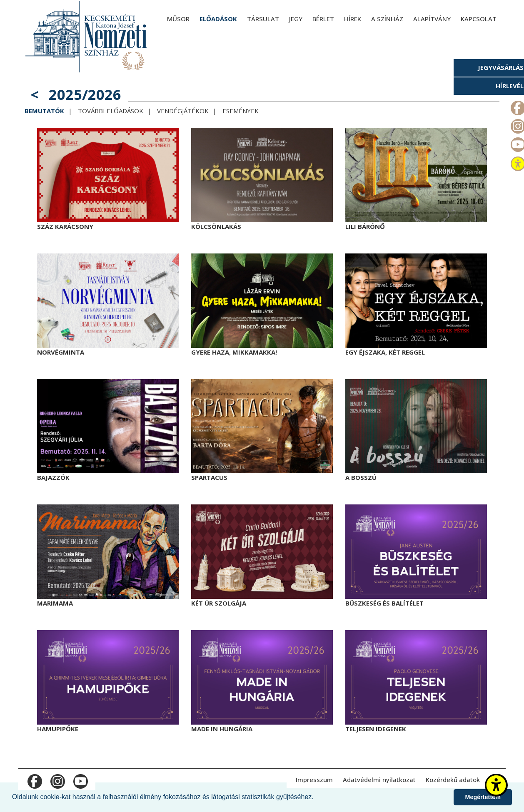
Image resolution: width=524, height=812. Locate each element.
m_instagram (57, 780)
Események (241, 111)
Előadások (218, 19)
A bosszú (361, 477)
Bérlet (323, 19)
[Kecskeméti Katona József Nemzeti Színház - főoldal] (87, 36)
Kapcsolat (479, 19)
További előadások (111, 111)
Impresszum (314, 780)
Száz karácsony (65, 226)
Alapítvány (432, 19)
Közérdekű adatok (453, 780)
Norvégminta (61, 352)
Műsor (178, 19)
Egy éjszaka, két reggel (385, 352)
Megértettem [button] (483, 797)
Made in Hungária (222, 729)
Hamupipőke (58, 729)
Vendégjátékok (183, 111)
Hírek (353, 19)
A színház (387, 19)
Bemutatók (44, 111)
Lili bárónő (365, 226)
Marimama (55, 603)
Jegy (296, 19)
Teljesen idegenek (376, 729)
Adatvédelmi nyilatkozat (379, 780)
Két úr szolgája (219, 603)
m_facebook (34, 780)
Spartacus (209, 477)
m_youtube (80, 780)
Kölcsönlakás (216, 226)
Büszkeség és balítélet (384, 603)
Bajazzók (53, 477)
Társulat (263, 19)
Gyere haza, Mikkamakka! (234, 352)
